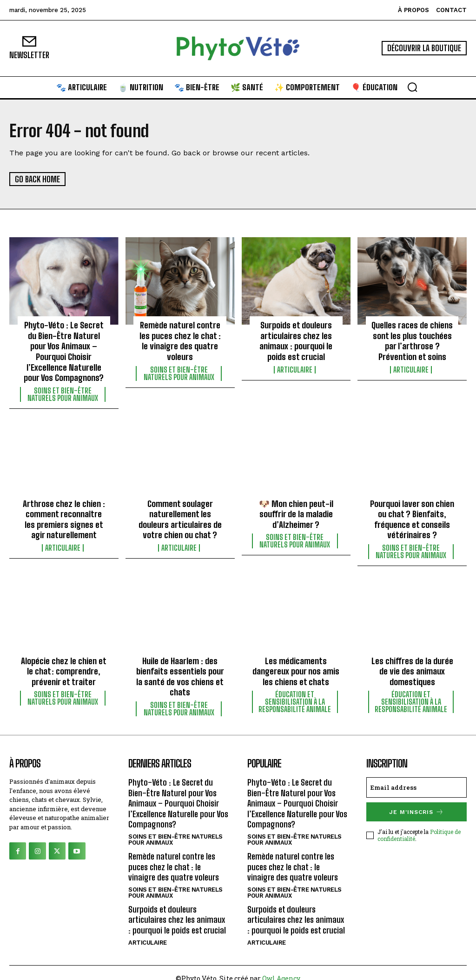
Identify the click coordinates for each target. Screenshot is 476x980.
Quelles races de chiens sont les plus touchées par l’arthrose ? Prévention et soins (412, 340)
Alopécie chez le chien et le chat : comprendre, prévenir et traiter (64, 666)
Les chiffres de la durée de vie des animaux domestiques (412, 666)
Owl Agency (281, 967)
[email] (416, 781)
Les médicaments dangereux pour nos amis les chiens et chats (296, 666)
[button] (412, 87)
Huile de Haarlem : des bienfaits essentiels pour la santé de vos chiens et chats (180, 671)
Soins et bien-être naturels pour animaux (63, 392)
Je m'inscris (416, 805)
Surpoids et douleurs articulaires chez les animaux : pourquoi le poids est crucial (296, 340)
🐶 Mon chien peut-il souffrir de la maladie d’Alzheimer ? (296, 510)
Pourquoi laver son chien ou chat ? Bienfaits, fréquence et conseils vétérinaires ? (412, 516)
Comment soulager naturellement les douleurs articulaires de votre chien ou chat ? (180, 516)
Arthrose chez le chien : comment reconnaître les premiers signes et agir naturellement (64, 516)
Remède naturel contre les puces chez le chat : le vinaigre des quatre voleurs (180, 340)
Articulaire (295, 368)
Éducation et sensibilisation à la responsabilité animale (295, 696)
